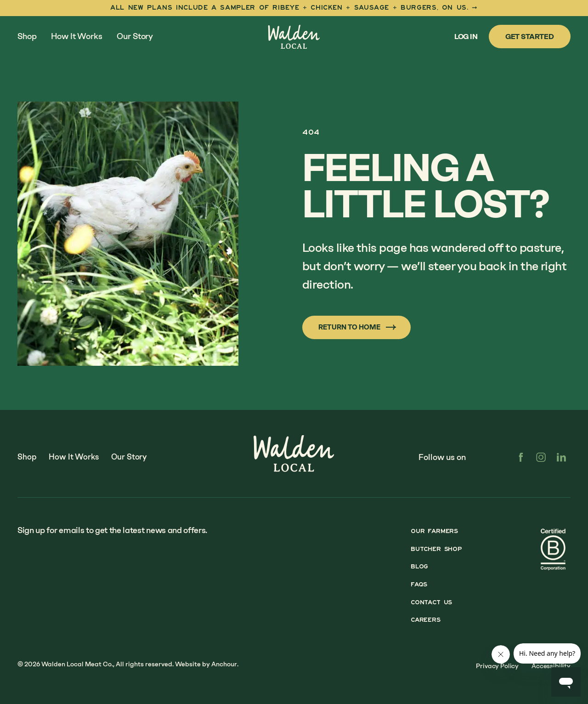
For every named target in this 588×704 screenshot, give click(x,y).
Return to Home (362, 327)
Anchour (224, 659)
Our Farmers (432, 534)
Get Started (530, 37)
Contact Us (429, 601)
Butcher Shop (434, 550)
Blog (416, 567)
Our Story (135, 36)
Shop (27, 36)
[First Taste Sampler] (294, 8)
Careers (423, 617)
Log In (466, 37)
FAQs (416, 584)
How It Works (76, 36)
